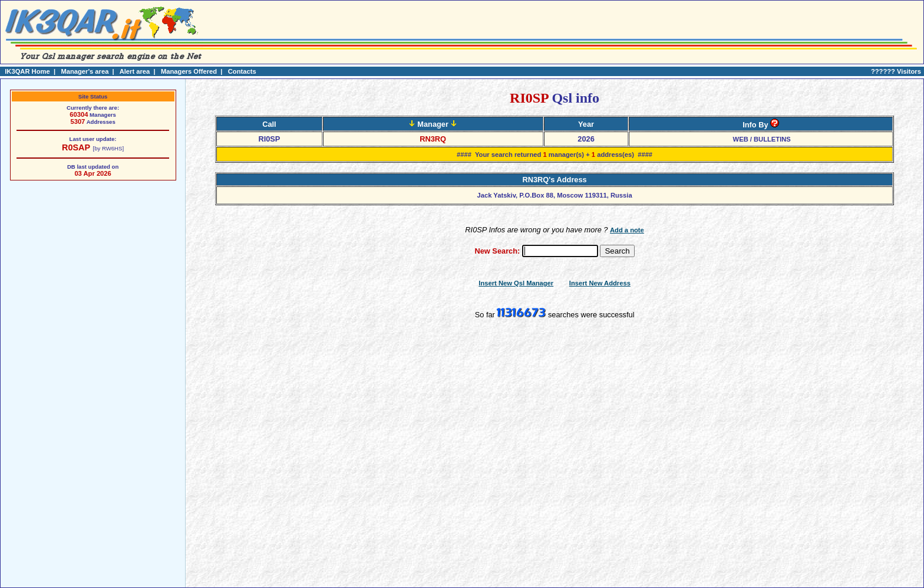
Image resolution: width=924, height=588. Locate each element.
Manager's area (85, 71)
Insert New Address (600, 283)
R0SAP (76, 147)
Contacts (242, 71)
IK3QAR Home (27, 71)
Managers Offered (189, 71)
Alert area (135, 71)
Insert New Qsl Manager (516, 283)
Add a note (627, 230)
